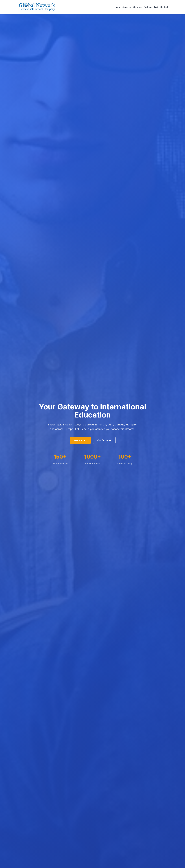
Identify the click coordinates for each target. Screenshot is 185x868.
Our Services (104, 440)
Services (138, 7)
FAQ (156, 7)
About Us (127, 7)
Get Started (80, 440)
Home (118, 7)
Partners (148, 7)
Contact (164, 7)
